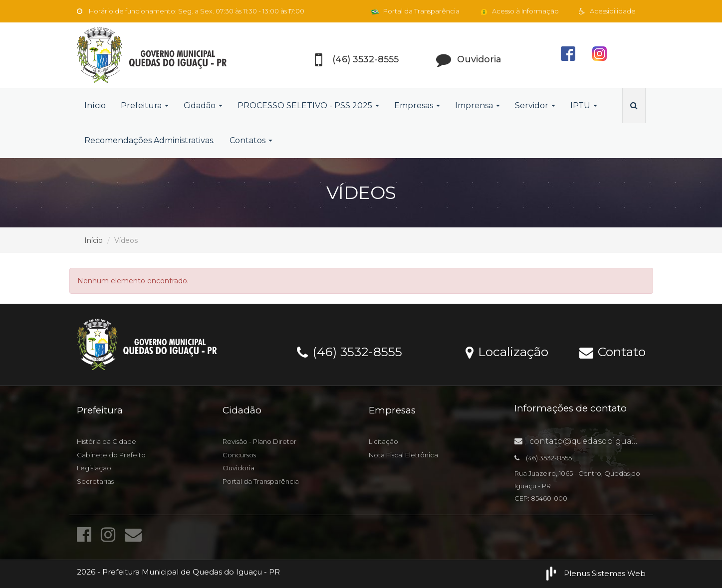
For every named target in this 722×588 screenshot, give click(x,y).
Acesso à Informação (519, 11)
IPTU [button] (584, 105)
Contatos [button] (251, 140)
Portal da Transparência (415, 11)
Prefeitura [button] (145, 105)
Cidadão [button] (203, 105)
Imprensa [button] (478, 105)
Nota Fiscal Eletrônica (403, 455)
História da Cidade (107, 441)
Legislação (94, 468)
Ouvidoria (239, 468)
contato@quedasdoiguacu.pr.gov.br (597, 441)
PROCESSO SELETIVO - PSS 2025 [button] (308, 105)
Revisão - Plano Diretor (259, 441)
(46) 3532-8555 (350, 351)
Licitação (383, 441)
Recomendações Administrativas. (149, 140)
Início (95, 105)
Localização (507, 351)
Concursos (239, 455)
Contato (612, 351)
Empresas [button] (417, 105)
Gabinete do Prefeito (111, 455)
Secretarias (95, 481)
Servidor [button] (535, 105)
